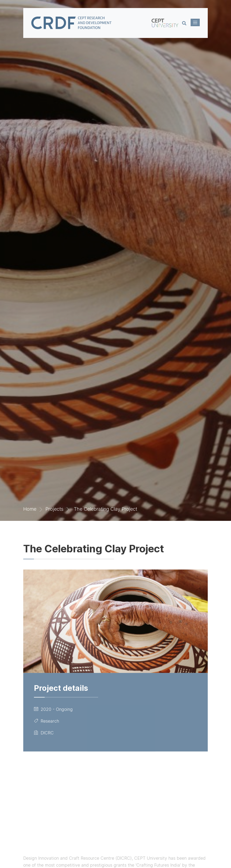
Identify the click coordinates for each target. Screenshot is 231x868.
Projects (54, 509)
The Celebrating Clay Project (105, 509)
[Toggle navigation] (195, 22)
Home (30, 509)
